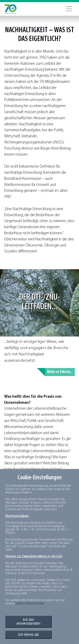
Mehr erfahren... (60, 372)
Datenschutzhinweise (30, 604)
